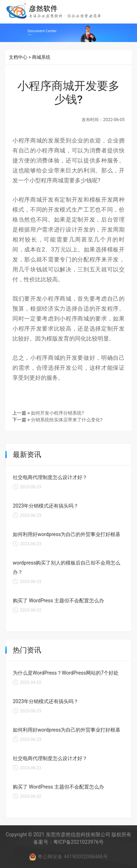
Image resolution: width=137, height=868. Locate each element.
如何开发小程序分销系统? (57, 413)
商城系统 (41, 57)
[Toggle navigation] (126, 11)
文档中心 (18, 57)
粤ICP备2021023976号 (78, 842)
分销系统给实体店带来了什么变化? (67, 420)
